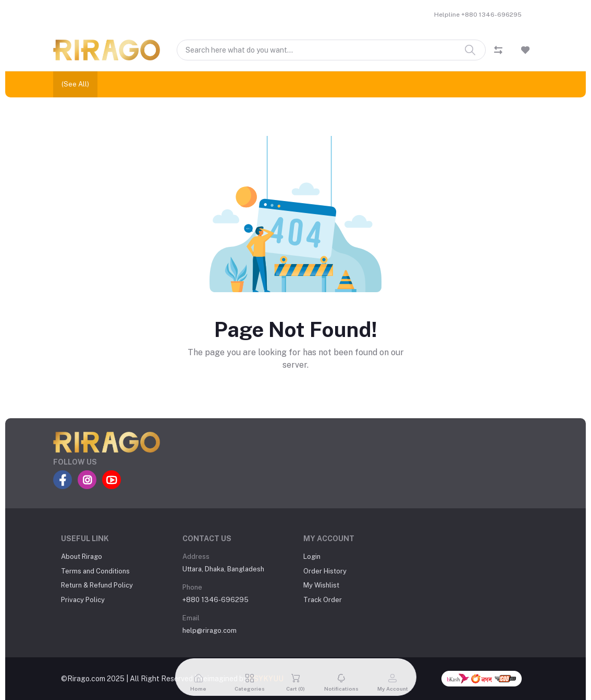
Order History (325, 571)
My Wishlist (321, 585)
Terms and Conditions (95, 571)
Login (312, 557)
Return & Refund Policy (97, 585)
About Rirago (82, 557)
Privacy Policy (83, 600)
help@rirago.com (210, 630)
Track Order (323, 600)
